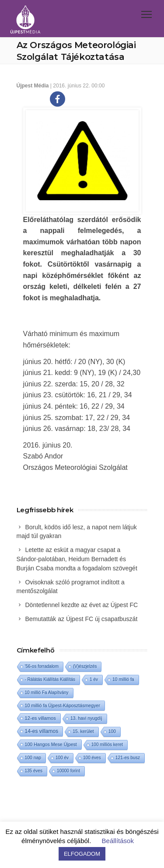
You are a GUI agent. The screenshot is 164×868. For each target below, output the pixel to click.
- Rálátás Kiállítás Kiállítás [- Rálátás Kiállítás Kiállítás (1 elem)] (50, 679)
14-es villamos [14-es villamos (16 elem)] (42, 731)
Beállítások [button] (118, 841)
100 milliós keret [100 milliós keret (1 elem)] (107, 745)
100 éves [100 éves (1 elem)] (92, 758)
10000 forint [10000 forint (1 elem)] (68, 771)
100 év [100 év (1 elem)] (62, 758)
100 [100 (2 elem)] (112, 731)
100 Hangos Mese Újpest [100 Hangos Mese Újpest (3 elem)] (51, 744)
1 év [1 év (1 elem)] (94, 679)
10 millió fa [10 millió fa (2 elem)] (123, 679)
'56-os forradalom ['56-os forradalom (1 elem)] (42, 666)
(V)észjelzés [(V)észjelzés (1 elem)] (85, 666)
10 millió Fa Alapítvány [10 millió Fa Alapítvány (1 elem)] (47, 693)
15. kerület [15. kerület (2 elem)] (83, 731)
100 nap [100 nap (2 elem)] (33, 758)
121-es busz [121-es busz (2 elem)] (128, 758)
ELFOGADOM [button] (82, 854)
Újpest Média (33, 86)
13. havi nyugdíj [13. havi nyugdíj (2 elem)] (86, 718)
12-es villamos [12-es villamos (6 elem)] (40, 718)
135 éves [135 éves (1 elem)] (34, 771)
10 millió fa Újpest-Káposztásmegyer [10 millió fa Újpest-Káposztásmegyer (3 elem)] (63, 705)
